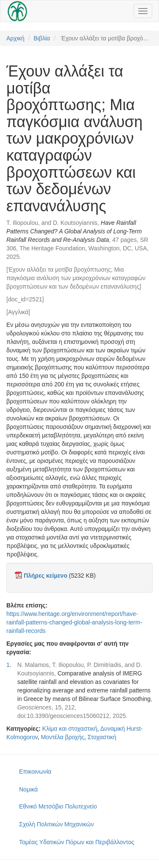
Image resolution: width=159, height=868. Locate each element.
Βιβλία (42, 38)
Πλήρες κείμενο (46, 576)
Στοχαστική (102, 737)
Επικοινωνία (35, 772)
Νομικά (28, 789)
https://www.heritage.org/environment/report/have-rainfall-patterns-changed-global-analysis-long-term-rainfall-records (74, 622)
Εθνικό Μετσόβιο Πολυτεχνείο (58, 806)
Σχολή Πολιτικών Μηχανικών (56, 824)
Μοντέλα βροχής (62, 737)
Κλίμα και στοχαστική (70, 729)
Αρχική (15, 38)
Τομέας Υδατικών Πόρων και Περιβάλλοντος (77, 842)
